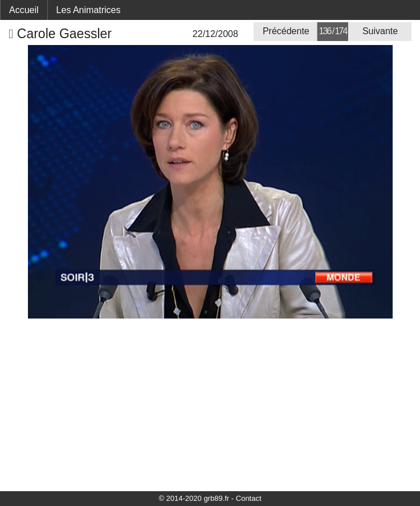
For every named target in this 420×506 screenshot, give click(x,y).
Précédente (286, 31)
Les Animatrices (89, 10)
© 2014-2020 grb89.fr (194, 498)
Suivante (380, 31)
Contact (249, 498)
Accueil (24, 10)
